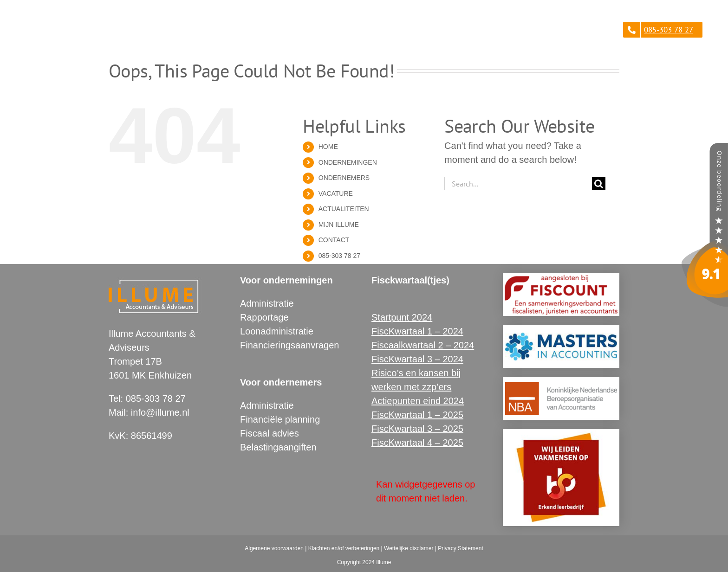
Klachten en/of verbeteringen (344, 548)
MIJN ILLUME (339, 225)
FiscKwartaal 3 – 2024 (417, 359)
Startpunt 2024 (402, 317)
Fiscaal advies (270, 433)
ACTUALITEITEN (344, 209)
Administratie (267, 303)
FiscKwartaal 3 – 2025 (417, 429)
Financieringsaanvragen (289, 345)
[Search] (599, 183)
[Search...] (518, 183)
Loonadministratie (277, 331)
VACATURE (336, 193)
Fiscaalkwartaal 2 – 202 (420, 345)
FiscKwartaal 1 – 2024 (417, 331)
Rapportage (264, 317)
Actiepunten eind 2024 (418, 401)
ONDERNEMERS (344, 178)
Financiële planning (280, 419)
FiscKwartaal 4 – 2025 (417, 443)
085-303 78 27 (339, 256)
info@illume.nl (160, 412)
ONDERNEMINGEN (348, 162)
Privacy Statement (460, 548)
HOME (328, 147)
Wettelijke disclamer (409, 548)
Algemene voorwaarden (274, 548)
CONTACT (334, 240)
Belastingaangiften (278, 447)
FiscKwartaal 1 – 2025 (417, 415)
